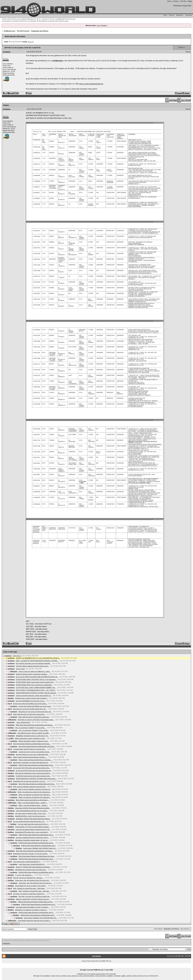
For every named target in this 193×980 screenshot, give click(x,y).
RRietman (14, 671)
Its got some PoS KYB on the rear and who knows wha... (31, 768)
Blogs (190, 1)
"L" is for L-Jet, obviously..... (24, 875)
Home (169, 1)
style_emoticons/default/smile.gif (91, 84)
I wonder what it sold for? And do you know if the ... (30, 749)
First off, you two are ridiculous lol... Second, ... (28, 878)
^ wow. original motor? (23, 722)
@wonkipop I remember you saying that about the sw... (31, 762)
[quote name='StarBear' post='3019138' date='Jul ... (41, 918)
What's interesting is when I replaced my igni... (34, 741)
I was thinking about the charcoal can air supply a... (34, 921)
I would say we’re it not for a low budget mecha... (34, 752)
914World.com (10, 31)
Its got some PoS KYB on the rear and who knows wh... (34, 771)
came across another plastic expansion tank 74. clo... (33, 829)
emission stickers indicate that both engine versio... (32, 666)
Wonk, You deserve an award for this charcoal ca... (34, 792)
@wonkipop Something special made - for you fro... (32, 840)
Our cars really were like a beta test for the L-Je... (29, 821)
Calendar (189, 15)
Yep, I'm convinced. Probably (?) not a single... (34, 730)
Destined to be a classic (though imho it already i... (32, 698)
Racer (10, 757)
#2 (189, 109)
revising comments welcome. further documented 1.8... (34, 696)
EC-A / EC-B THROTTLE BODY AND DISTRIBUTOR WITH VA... (37, 677)
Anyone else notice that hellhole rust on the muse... (35, 706)
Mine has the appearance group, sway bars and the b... (33, 773)
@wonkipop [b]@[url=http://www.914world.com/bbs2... (33, 808)
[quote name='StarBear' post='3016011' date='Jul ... (40, 848)
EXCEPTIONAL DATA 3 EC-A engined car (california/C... (34, 685)
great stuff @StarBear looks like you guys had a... (32, 811)
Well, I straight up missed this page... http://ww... (34, 891)
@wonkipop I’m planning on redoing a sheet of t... (31, 910)
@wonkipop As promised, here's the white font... (31, 870)
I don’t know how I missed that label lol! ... (32, 864)
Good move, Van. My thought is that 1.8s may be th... (33, 880)
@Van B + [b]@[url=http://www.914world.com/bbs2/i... (33, 867)
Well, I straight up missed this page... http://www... (29, 888)
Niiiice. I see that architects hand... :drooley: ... (33, 803)
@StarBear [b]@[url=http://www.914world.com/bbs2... (33, 819)
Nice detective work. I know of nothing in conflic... (34, 733)
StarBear (11, 698)
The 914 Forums (23, 31)
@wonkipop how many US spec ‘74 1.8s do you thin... (31, 854)
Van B (10, 704)
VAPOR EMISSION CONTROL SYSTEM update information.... (36, 779)
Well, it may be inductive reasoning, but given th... (35, 789)
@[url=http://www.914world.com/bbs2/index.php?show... (37, 746)
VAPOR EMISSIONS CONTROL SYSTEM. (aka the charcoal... (36, 693)
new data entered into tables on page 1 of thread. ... (33, 907)
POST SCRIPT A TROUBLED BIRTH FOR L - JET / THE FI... (36, 690)
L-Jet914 (11, 738)
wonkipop (7, 52)
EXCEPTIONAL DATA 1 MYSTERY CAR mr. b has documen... (36, 679)
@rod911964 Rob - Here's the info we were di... (31, 816)
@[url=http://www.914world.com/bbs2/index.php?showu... (35, 725)
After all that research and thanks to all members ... (33, 800)
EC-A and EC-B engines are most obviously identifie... (33, 663)
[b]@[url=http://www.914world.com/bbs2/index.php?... (39, 846)
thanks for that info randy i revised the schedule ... (32, 674)
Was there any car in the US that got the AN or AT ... (30, 709)
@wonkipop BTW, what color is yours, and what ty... (32, 832)
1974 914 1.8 (17, 656)
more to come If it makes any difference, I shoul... (35, 671)
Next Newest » (185, 929)
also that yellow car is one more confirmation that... (32, 754)
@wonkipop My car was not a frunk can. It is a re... (30, 781)
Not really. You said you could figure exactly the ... (29, 894)
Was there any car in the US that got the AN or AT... (35, 712)
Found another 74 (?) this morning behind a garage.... (33, 827)
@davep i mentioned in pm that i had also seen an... (33, 899)
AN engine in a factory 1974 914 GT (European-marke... (36, 720)
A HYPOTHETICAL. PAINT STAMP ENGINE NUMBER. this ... (36, 687)
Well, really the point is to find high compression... (29, 714)
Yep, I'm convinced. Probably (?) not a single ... (31, 728)
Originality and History (40, 31)
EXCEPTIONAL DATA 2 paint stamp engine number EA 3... (35, 682)
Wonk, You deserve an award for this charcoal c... (35, 795)
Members (180, 15)
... (96, 967)
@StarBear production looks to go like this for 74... (32, 736)
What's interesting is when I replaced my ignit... (30, 738)
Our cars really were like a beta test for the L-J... (34, 824)
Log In (99, 26)
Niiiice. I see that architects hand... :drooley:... (33, 805)
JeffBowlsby (58, 61)
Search (172, 15)
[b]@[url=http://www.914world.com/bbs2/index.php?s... (36, 765)
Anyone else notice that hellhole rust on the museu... (30, 704)
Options (181, 47)
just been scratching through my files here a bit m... (33, 837)
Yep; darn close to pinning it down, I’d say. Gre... (31, 813)
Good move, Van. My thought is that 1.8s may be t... (35, 883)
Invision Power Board (88, 961)
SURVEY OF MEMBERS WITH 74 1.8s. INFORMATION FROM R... (38, 658)
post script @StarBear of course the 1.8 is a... (31, 701)
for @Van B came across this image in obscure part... (33, 776)
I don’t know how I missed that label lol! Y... (27, 862)
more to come (20, 669)
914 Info (183, 1)
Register (104, 26)
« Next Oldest (158, 929)
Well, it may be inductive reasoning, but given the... (30, 787)
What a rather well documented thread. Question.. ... (30, 757)
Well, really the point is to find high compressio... (34, 717)
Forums (176, 1)
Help (165, 15)
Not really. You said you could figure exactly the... (35, 896)
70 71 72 (31, 42)
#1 (189, 52)
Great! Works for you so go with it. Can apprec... (31, 886)
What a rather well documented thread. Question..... (35, 760)
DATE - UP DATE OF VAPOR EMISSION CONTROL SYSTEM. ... (37, 661)
